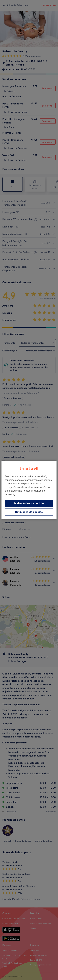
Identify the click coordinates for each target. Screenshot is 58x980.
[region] (29, 490)
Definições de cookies (29, 512)
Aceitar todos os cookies (29, 503)
